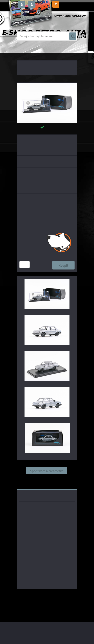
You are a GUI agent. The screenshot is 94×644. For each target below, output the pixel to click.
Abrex (54, 595)
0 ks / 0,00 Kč (68, 3)
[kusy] (25, 265)
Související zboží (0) (46, 478)
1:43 (64, 595)
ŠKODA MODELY (38, 52)
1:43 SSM (45, 598)
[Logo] (44, 20)
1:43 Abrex (61, 598)
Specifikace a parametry (46, 471)
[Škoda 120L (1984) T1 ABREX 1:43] (47, 84)
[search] (73, 36)
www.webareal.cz (59, 602)
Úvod (23, 52)
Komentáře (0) (35, 485)
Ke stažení (61, 485)
